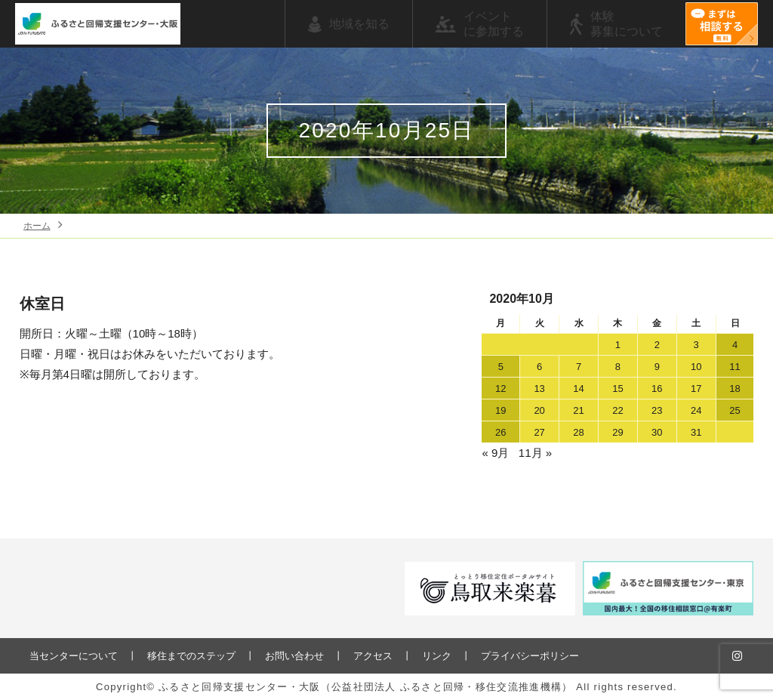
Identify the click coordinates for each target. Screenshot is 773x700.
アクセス (373, 656)
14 (578, 389)
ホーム (37, 226)
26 (500, 432)
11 (735, 367)
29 (617, 432)
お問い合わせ (294, 656)
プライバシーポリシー (530, 656)
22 (617, 410)
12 (500, 389)
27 (539, 432)
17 (696, 389)
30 (657, 432)
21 (578, 410)
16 (657, 389)
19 (500, 410)
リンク (437, 656)
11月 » (535, 453)
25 (735, 410)
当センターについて (74, 656)
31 (696, 432)
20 (539, 410)
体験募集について (627, 24)
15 (617, 389)
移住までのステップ (191, 656)
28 (578, 432)
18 (735, 389)
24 (696, 410)
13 (539, 389)
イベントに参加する (494, 24)
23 (657, 410)
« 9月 (495, 453)
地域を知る (359, 24)
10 (696, 367)
